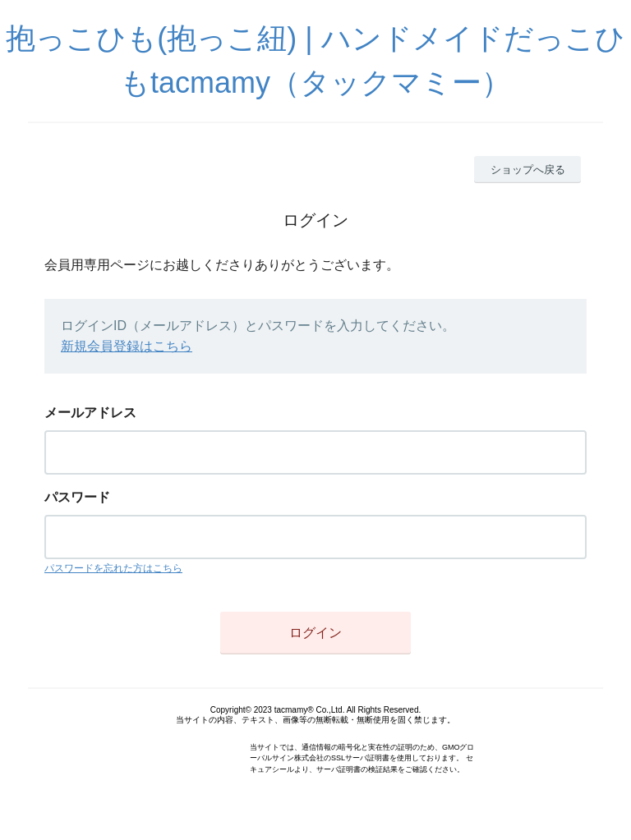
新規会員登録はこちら (127, 346)
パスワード (77, 497)
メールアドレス (90, 413)
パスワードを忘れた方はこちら (113, 568)
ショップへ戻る (528, 170)
